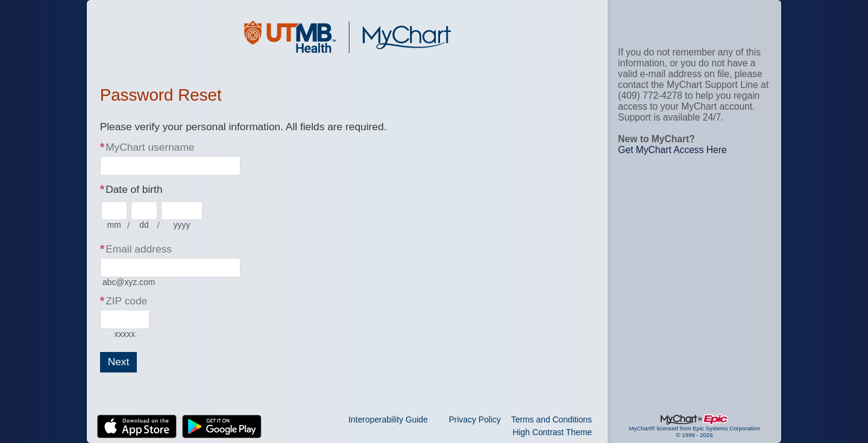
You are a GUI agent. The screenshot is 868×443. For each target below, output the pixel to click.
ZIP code (126, 301)
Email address (139, 249)
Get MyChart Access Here (672, 150)
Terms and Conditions (552, 419)
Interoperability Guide (388, 419)
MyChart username (150, 147)
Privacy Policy (474, 419)
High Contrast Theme (552, 432)
